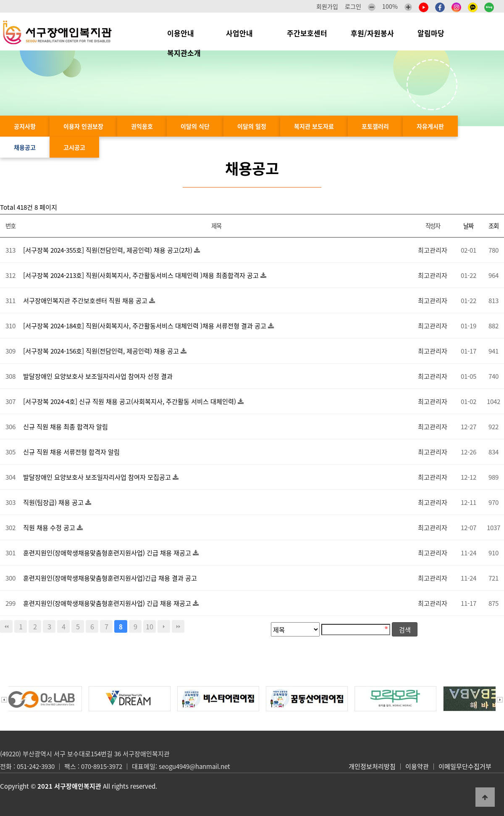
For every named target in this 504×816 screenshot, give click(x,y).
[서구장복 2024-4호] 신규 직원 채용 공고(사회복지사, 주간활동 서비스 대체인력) (130, 401)
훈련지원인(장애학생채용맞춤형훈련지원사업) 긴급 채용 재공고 (108, 553)
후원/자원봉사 (372, 33)
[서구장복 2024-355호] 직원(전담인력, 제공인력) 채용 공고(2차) (109, 250)
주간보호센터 (307, 33)
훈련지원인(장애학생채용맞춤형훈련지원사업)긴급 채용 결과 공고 (110, 578)
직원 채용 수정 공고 (50, 527)
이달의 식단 (195, 126)
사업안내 (245, 33)
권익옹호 (142, 126)
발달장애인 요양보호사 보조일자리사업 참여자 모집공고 (98, 477)
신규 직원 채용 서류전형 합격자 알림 (71, 452)
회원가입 (327, 6)
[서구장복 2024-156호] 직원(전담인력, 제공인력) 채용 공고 (102, 351)
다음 (164, 626)
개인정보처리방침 (372, 766)
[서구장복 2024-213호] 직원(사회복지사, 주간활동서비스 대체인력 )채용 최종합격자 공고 (142, 275)
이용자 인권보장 (83, 126)
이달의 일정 (252, 126)
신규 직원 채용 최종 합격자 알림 (66, 426)
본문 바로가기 (0, 0)
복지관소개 (186, 53)
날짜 (468, 226)
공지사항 (25, 126)
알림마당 (435, 33)
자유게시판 (430, 126)
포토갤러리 (375, 126)
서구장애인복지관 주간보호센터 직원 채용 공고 (86, 300)
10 (150, 626)
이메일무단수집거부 (465, 766)
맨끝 (178, 626)
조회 (493, 226)
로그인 (353, 6)
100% (390, 6)
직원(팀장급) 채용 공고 (54, 502)
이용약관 (417, 766)
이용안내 (185, 33)
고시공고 (74, 147)
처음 (6, 626)
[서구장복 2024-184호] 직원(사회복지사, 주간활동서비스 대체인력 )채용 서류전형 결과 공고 (146, 326)
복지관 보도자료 (314, 126)
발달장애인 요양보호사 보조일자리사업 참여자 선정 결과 (98, 376)
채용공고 (25, 147)
